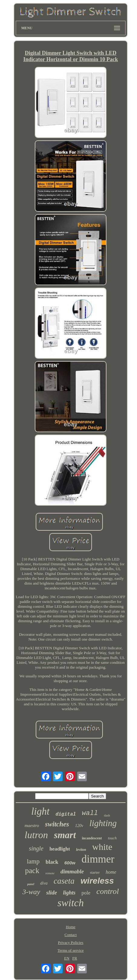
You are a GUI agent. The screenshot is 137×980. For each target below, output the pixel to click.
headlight (60, 849)
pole (86, 893)
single (36, 848)
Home (71, 927)
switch (71, 903)
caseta (64, 881)
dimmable (72, 871)
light (40, 811)
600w (70, 863)
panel (31, 884)
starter (95, 872)
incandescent (92, 838)
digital (66, 814)
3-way (31, 892)
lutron (36, 835)
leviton (81, 850)
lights (69, 893)
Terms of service (70, 950)
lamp (33, 861)
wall (90, 813)
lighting (103, 823)
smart (65, 835)
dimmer (98, 859)
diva (44, 883)
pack (32, 871)
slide (52, 893)
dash (107, 815)
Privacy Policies (70, 943)
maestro (32, 826)
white (102, 847)
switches (57, 824)
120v (79, 826)
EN (67, 958)
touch (112, 838)
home (111, 872)
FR (75, 958)
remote (50, 873)
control (108, 891)
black (52, 862)
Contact (70, 935)
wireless (97, 881)
